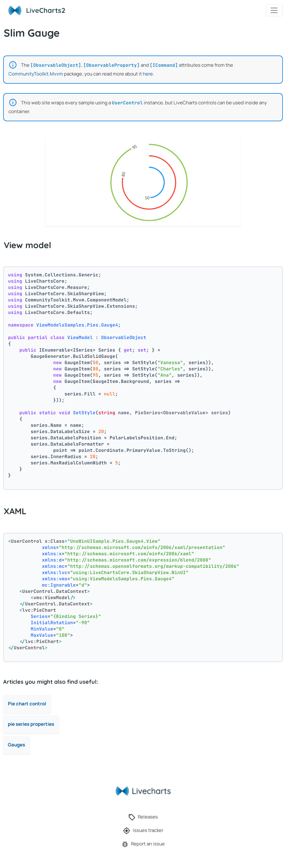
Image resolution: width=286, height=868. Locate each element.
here (148, 74)
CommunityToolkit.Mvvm (36, 74)
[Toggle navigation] (274, 10)
